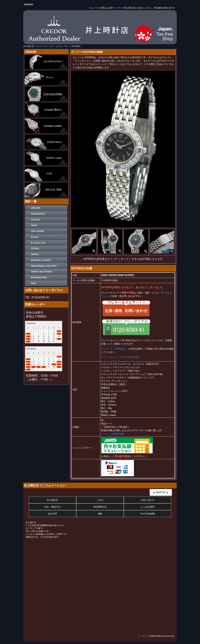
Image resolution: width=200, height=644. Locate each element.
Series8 (35, 237)
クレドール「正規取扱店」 (115, 349)
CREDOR (35, 208)
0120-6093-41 (40, 297)
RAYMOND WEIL (39, 278)
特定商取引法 (100, 507)
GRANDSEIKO (38, 214)
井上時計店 (53, 500)
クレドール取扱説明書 (112, 434)
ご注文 (100, 500)
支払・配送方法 (53, 507)
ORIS (33, 283)
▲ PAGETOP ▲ (161, 492)
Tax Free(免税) (147, 514)
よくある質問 (147, 507)
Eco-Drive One (38, 243)
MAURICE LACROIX (41, 260)
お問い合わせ (147, 500)
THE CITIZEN (37, 231)
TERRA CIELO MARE (41, 272)
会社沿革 (53, 514)
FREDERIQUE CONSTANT (44, 266)
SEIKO (34, 225)
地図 (100, 514)
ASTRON (35, 220)
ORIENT (35, 254)
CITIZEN (35, 249)
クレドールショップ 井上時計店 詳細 (120, 357)
